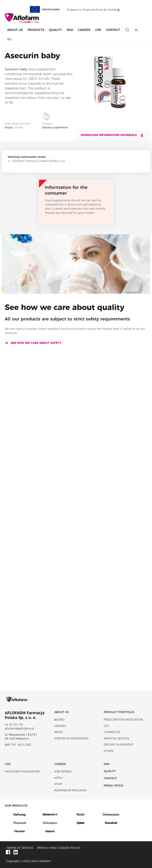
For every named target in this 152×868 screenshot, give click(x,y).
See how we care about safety (33, 343)
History (60, 726)
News (58, 732)
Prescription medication (123, 720)
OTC (106, 726)
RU (9, 39)
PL (137, 30)
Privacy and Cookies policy (59, 848)
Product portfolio (119, 712)
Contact (113, 30)
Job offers (63, 771)
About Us (15, 30)
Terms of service (20, 848)
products (36, 30)
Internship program (70, 790)
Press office (114, 786)
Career (84, 30)
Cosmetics (112, 732)
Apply (59, 778)
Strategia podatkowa (71, 738)
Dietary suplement (119, 745)
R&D (70, 30)
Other (109, 751)
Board (59, 720)
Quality (55, 30)
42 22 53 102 (14, 725)
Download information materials (112, 135)
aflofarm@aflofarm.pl (19, 728)
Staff (58, 784)
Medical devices (116, 738)
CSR (98, 30)
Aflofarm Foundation (22, 771)
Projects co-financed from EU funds (93, 10)
